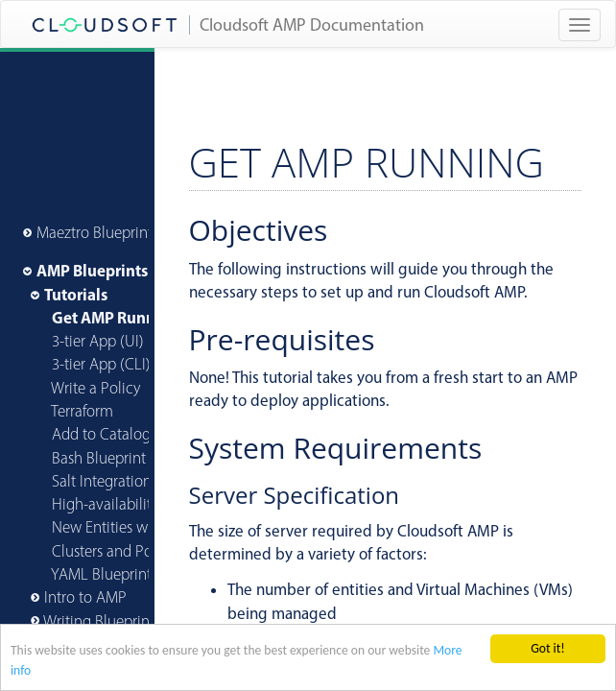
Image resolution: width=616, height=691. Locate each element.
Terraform (82, 411)
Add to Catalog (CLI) (118, 434)
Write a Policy (95, 388)
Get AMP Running (116, 317)
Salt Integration (102, 481)
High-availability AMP (122, 504)
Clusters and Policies (118, 551)
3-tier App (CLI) (101, 364)
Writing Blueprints (102, 621)
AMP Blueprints (92, 270)
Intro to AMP (85, 597)
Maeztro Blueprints (97, 232)
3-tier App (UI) (98, 341)
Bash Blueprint (99, 458)
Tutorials (76, 294)
